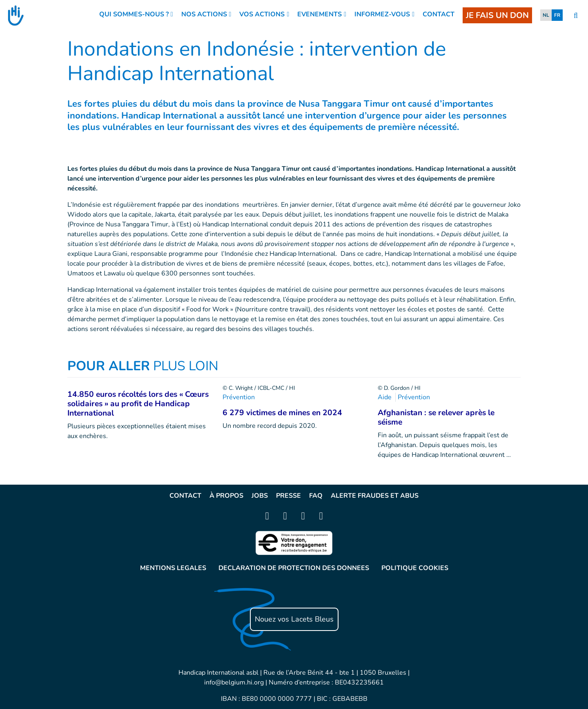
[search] (576, 16)
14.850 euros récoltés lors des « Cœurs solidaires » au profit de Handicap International (138, 404)
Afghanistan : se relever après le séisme (436, 417)
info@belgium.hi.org (234, 682)
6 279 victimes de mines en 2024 (282, 413)
